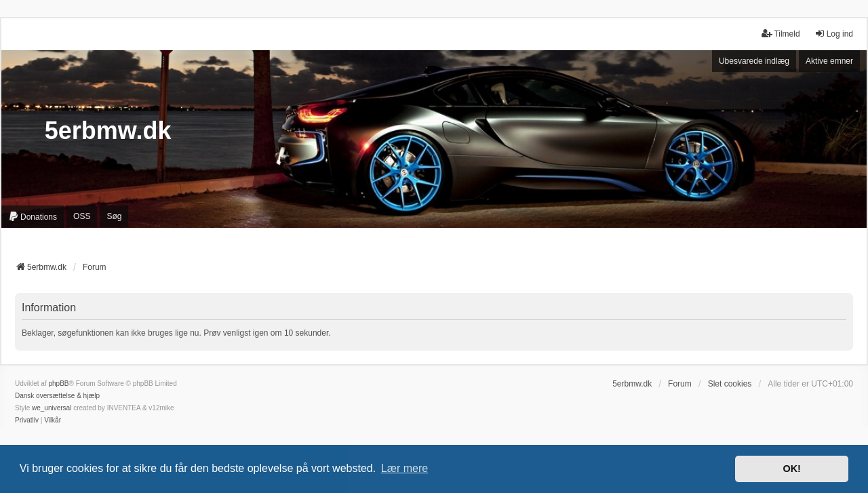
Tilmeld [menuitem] (781, 34)
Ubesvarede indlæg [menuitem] (754, 61)
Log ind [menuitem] (834, 34)
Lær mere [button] (405, 468)
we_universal (52, 408)
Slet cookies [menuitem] (730, 384)
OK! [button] (791, 469)
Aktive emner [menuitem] (829, 61)
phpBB (58, 383)
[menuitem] (33, 217)
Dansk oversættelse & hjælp (57, 396)
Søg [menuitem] (114, 216)
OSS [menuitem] (82, 216)
